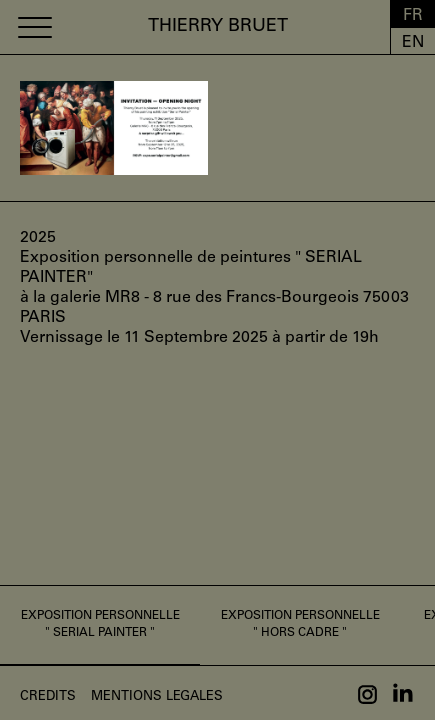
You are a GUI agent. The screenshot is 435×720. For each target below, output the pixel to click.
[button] (35, 27)
